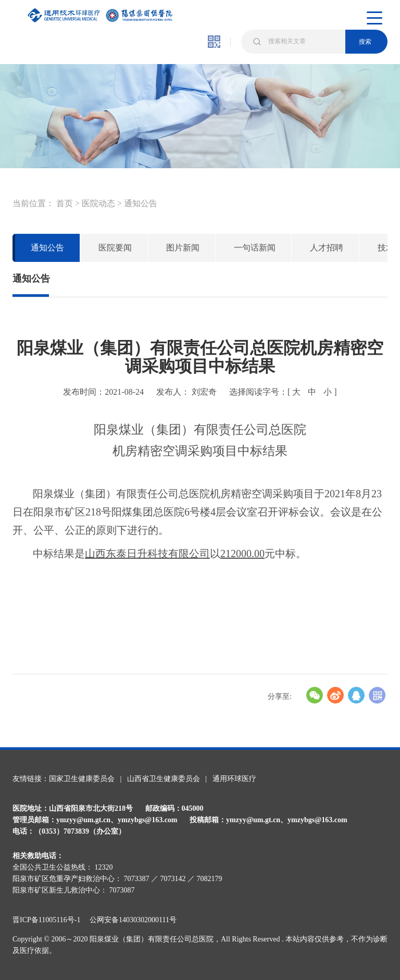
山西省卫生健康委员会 (164, 779)
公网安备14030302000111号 (133, 920)
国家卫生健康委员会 (82, 779)
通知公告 (141, 203)
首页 (65, 203)
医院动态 (98, 203)
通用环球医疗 (234, 779)
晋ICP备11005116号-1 (50, 920)
